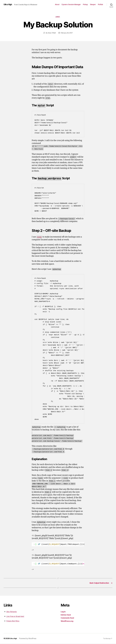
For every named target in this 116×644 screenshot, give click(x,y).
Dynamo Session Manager (71, 4)
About (57, 4)
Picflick (101, 4)
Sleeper (93, 4)
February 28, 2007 (67, 33)
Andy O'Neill (51, 33)
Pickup (85, 4)
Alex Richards (12, 612)
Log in (63, 612)
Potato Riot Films (14, 621)
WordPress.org (68, 621)
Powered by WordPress (29, 639)
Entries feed (66, 615)
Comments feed (68, 618)
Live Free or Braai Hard (16, 617)
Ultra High (9, 5)
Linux (58, 17)
